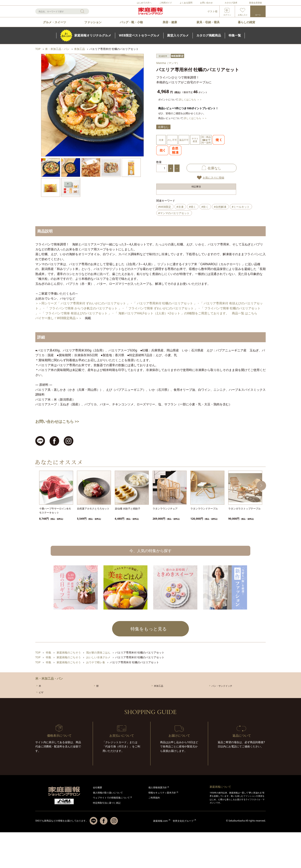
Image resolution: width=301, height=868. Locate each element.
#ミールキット (241, 207)
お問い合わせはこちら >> (57, 421)
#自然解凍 (220, 207)
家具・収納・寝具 (208, 22)
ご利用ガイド (166, 3)
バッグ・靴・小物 (131, 22)
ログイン (227, 15)
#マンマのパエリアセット (174, 213)
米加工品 (159, 686)
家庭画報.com (160, 821)
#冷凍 (180, 207)
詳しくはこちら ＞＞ (190, 99)
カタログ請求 (231, 3)
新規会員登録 (256, 3)
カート (258, 15)
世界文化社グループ (183, 821)
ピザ (41, 692)
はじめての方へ (144, 3)
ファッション (93, 22)
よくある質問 (186, 3)
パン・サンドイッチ (222, 686)
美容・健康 (170, 22)
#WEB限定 (165, 207)
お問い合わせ (206, 3)
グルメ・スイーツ (55, 22)
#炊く (205, 207)
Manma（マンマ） (168, 63)
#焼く (192, 207)
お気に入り (243, 15)
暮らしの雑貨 (246, 22)
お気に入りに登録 (213, 178)
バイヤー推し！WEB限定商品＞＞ (59, 318)
